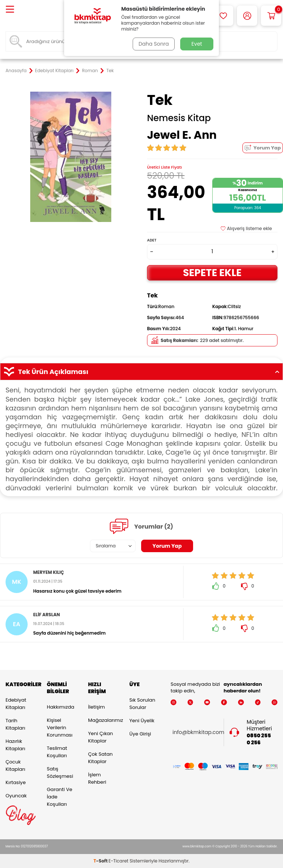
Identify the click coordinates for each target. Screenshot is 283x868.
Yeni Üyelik (142, 721)
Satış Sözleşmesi (60, 772)
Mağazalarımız (103, 720)
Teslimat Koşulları (57, 752)
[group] (71, 157)
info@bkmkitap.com (198, 732)
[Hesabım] (247, 16)
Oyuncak (16, 796)
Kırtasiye (16, 782)
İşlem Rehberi (97, 778)
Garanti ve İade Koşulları (60, 797)
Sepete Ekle (212, 273)
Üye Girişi (140, 734)
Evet (197, 44)
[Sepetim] (271, 16)
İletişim (97, 707)
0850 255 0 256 (259, 739)
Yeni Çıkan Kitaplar (101, 737)
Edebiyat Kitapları (54, 71)
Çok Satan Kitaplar (100, 758)
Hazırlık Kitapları (15, 745)
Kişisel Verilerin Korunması (60, 728)
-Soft (101, 861)
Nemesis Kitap (179, 118)
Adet (152, 240)
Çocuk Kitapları (15, 765)
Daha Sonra (154, 44)
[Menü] (10, 10)
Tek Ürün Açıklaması (141, 372)
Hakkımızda (60, 707)
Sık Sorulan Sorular (142, 704)
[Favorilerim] (223, 16)
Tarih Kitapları (15, 724)
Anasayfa (16, 71)
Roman (90, 71)
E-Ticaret (119, 861)
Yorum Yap (263, 148)
